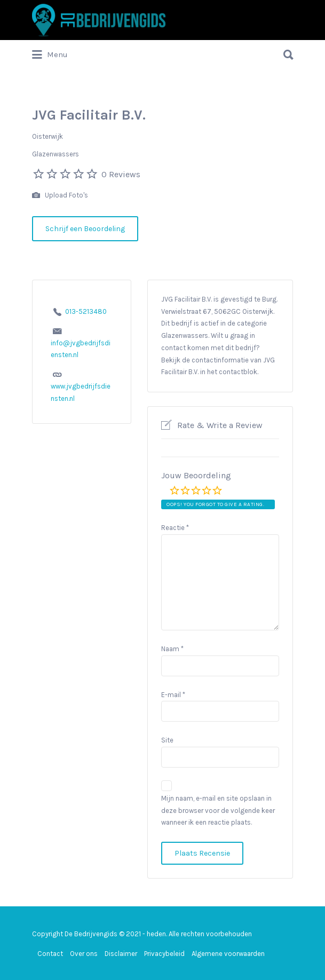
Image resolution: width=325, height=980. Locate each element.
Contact (50, 954)
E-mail (173, 695)
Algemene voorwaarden (228, 954)
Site (167, 740)
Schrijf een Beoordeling (85, 229)
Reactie (175, 528)
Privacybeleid (164, 954)
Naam (172, 649)
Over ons (84, 954)
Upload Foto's (60, 196)
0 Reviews (121, 174)
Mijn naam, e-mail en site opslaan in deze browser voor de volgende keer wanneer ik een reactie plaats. (218, 811)
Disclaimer (121, 954)
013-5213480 (86, 311)
